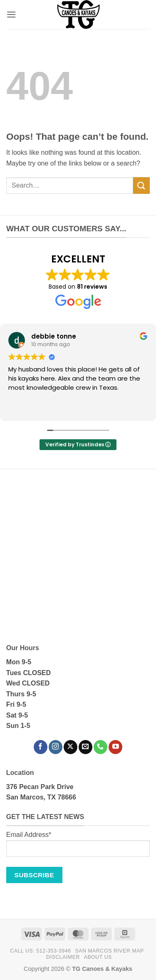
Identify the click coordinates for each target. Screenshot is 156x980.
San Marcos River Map (110, 951)
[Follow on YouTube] (115, 747)
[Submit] (141, 185)
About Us (98, 957)
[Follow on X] (71, 747)
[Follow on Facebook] (41, 747)
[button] (11, 14)
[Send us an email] (85, 747)
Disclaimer (63, 957)
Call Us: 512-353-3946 (40, 951)
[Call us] (100, 747)
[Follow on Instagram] (56, 747)
